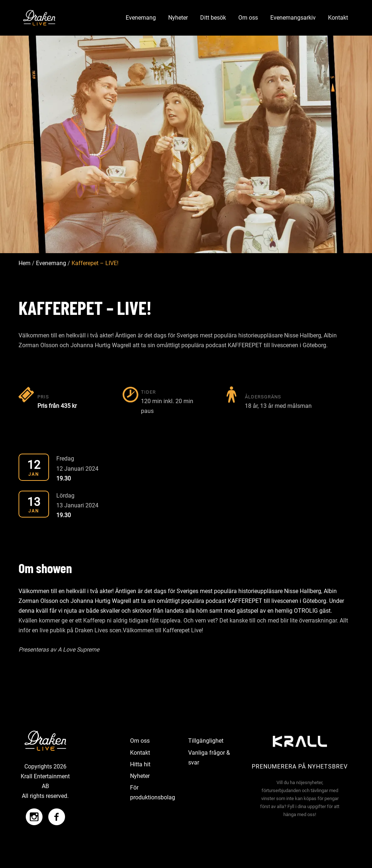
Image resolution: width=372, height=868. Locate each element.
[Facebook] (55, 814)
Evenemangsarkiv (293, 18)
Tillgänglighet (206, 741)
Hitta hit (140, 764)
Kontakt (338, 18)
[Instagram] (34, 814)
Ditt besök (213, 18)
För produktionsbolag (153, 792)
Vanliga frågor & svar (209, 758)
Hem (25, 263)
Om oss (248, 18)
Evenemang (141, 18)
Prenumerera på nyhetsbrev (300, 766)
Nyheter (178, 18)
